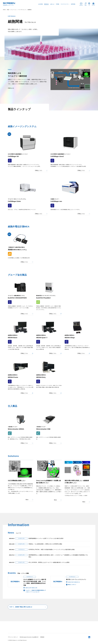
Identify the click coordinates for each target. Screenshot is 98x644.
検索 (86, 4)
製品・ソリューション (12, 10)
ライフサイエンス (22, 10)
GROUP (93, 4)
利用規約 (42, 637)
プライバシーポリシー (13, 637)
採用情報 (73, 4)
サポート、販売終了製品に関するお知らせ (28, 607)
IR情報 (58, 4)
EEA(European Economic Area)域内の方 (29, 637)
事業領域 (46, 4)
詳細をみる (11, 88)
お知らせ (52, 4)
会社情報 (41, 4)
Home (4, 10)
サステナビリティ (65, 4)
